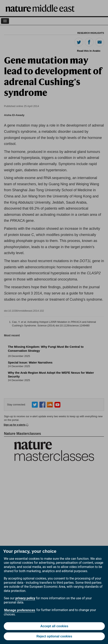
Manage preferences (20, 610)
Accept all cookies (54, 626)
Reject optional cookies (54, 636)
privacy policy (25, 598)
